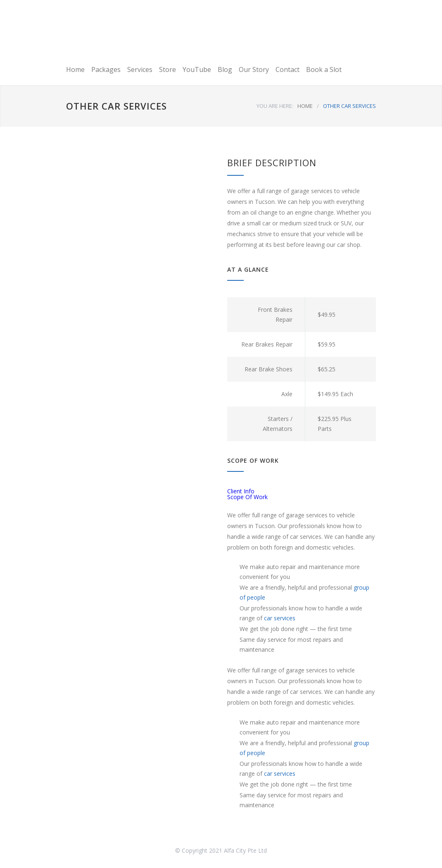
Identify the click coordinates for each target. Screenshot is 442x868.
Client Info (241, 491)
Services (140, 69)
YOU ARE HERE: (275, 106)
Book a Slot (324, 69)
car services (280, 618)
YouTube (197, 69)
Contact (288, 69)
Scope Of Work (247, 497)
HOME (305, 106)
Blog (225, 69)
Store (168, 69)
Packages (106, 69)
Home (75, 69)
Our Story (254, 69)
